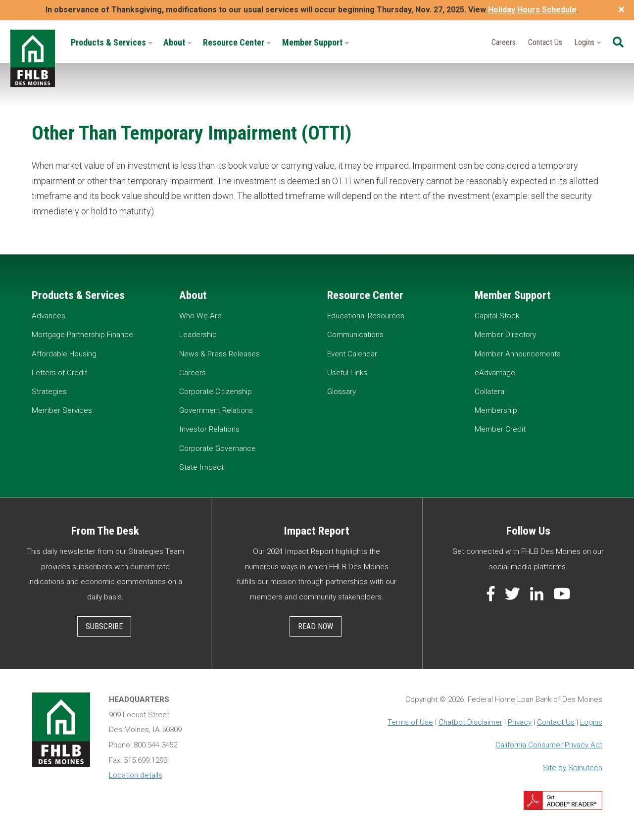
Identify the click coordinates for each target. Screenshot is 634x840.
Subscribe (104, 626)
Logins (588, 42)
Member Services (62, 410)
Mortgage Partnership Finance (82, 335)
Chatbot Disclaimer (470, 722)
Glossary (341, 392)
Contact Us (545, 42)
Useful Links (347, 373)
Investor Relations (209, 429)
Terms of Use (410, 722)
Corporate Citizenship (216, 392)
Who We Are (200, 316)
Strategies (49, 392)
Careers (504, 42)
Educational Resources (366, 316)
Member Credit (500, 429)
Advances (49, 316)
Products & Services (112, 42)
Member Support (316, 42)
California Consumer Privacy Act (549, 745)
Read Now (316, 626)
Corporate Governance (218, 448)
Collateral (490, 392)
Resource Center (237, 42)
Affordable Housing (64, 354)
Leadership (198, 335)
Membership (496, 410)
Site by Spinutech (573, 768)
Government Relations (216, 410)
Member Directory (505, 335)
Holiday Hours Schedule (532, 10)
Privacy (520, 722)
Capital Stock (497, 316)
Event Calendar (352, 354)
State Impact (201, 467)
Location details (136, 775)
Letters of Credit (59, 373)
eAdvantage (495, 373)
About (178, 42)
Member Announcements (518, 354)
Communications (355, 335)
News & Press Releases (219, 354)
